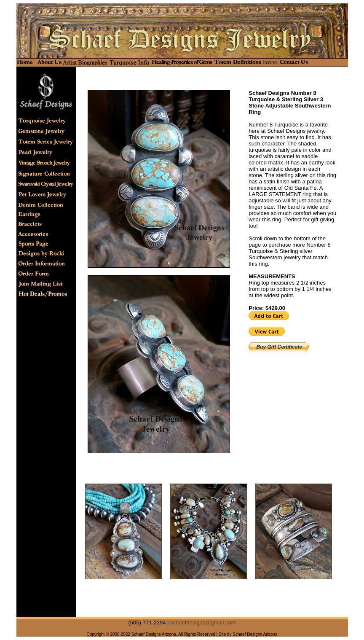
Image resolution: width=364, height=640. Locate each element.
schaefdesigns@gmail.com (203, 623)
